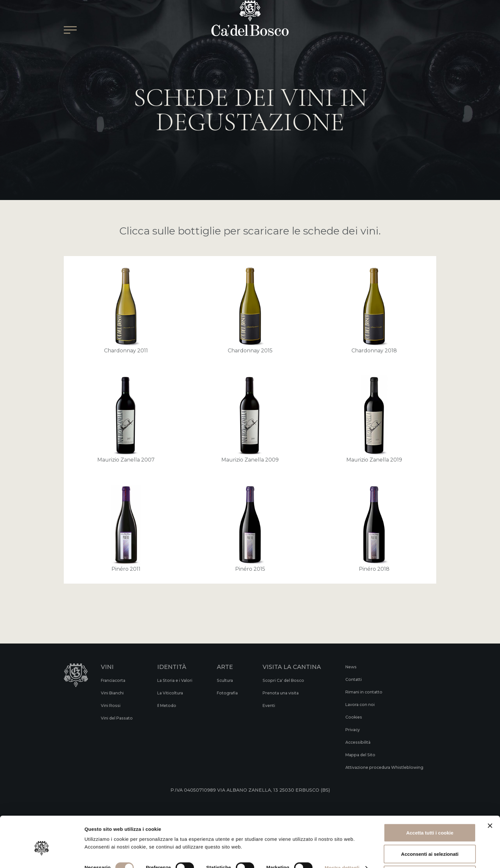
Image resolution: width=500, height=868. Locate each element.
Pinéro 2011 (126, 528)
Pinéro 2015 (250, 528)
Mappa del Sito (360, 755)
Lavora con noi (360, 704)
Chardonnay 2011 (126, 310)
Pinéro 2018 (374, 528)
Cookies (352, 717)
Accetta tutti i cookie (430, 809)
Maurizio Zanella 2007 (126, 419)
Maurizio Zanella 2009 (250, 419)
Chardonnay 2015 (250, 310)
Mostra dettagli (342, 844)
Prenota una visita (285, 693)
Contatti (352, 679)
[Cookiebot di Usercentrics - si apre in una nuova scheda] (42, 855)
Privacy (351, 730)
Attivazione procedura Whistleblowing (368, 770)
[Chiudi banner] (490, 802)
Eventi (271, 705)
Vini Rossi (112, 705)
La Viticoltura (174, 693)
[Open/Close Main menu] (70, 47)
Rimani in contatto (365, 692)
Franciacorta (115, 680)
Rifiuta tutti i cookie (430, 851)
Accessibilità (357, 742)
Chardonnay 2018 (374, 310)
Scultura (230, 680)
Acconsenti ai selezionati (430, 830)
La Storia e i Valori (179, 680)
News (350, 667)
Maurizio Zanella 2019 (374, 419)
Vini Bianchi (115, 693)
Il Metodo (170, 705)
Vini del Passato (120, 718)
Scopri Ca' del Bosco (287, 680)
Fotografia (232, 693)
